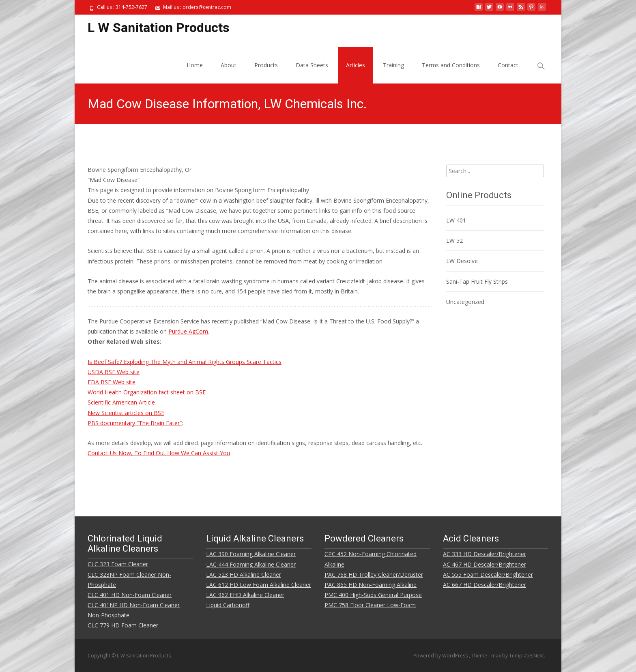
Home (195, 65)
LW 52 (454, 241)
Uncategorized (465, 302)
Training (393, 65)
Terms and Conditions (451, 65)
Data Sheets (312, 65)
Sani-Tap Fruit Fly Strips (477, 281)
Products (266, 65)
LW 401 (456, 220)
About (229, 65)
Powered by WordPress (441, 656)
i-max (495, 656)
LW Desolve (462, 261)
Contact (508, 65)
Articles (356, 65)
